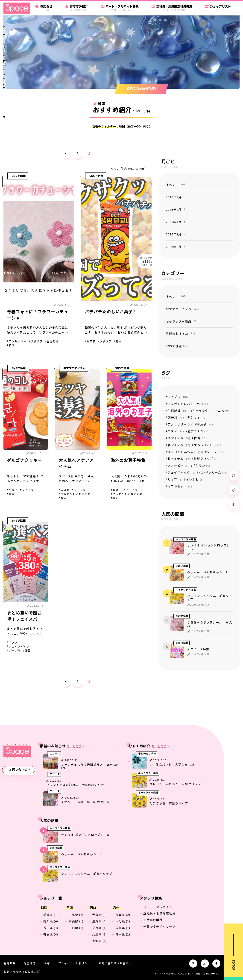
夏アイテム (199, 431)
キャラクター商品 (182, 321)
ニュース (55, 754)
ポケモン (201, 465)
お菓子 (91, 341)
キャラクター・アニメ (212, 411)
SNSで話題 (19, 176)
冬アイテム (179, 438)
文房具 (176, 417)
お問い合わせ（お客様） (115, 963)
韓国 (4, 63)
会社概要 (9, 963)
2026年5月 (176, 197)
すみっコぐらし (208, 445)
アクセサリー (18, 341)
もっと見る (76, 746)
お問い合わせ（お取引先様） (23, 972)
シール (215, 452)
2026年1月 (176, 247)
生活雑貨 (53, 341)
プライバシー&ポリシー (74, 963)
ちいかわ (195, 479)
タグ (4, 49)
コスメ (65, 490)
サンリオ (197, 417)
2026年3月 (176, 222)
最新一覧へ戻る (139, 126)
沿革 (47, 963)
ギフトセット (180, 486)
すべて (176, 185)
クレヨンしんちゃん (185, 452)
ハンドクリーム (212, 472)
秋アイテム (179, 459)
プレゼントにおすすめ (76, 494)
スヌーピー (178, 465)
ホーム (4, 30)
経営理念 (30, 963)
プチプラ (36, 341)
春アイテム (179, 445)
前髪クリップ (207, 459)
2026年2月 (176, 234)
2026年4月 (176, 209)
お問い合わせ (18, 769)
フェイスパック (19, 646)
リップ (175, 479)
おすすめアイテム (74, 368)
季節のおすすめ (180, 334)
